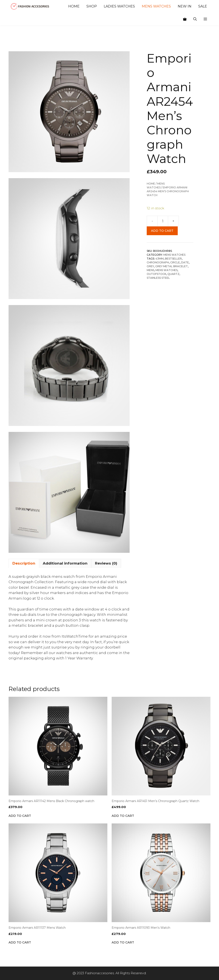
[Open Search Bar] (195, 19)
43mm (160, 259)
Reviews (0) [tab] (106, 563)
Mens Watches (156, 6)
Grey (150, 266)
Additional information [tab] (65, 563)
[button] (205, 19)
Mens (150, 270)
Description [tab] (24, 563)
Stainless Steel (158, 278)
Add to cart (162, 231)
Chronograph (158, 262)
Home (74, 6)
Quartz (173, 274)
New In (185, 6)
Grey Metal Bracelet (172, 266)
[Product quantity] (163, 221)
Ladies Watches (119, 6)
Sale (203, 6)
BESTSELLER (173, 259)
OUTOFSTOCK (156, 274)
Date (185, 262)
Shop (92, 6)
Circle (175, 262)
